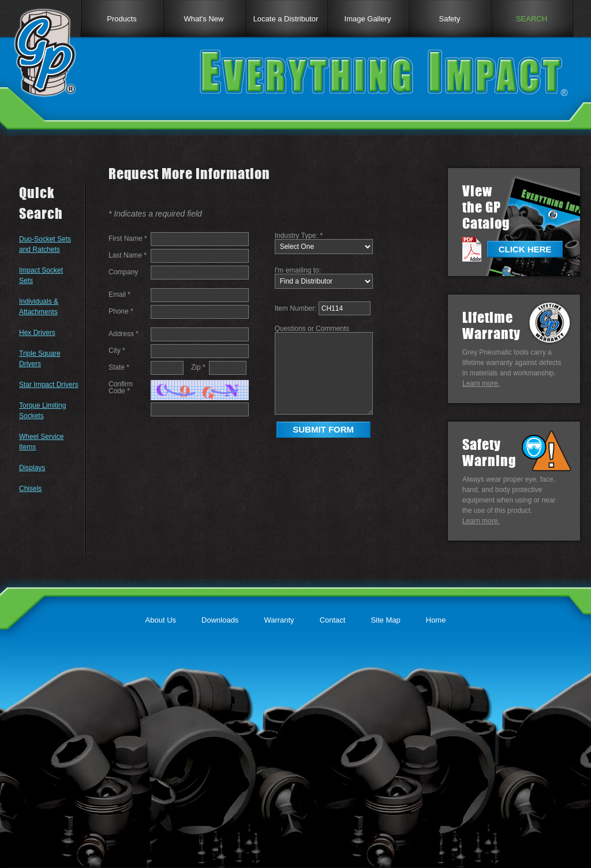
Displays (32, 468)
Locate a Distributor (286, 19)
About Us (161, 620)
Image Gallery (368, 19)
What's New (204, 19)
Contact (333, 620)
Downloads (220, 620)
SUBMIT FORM (323, 429)
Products (121, 19)
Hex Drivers (37, 333)
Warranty (279, 620)
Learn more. (481, 383)
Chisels (30, 489)
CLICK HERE (525, 249)
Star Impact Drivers (49, 385)
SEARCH (532, 19)
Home (436, 620)
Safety (450, 19)
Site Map (385, 620)
